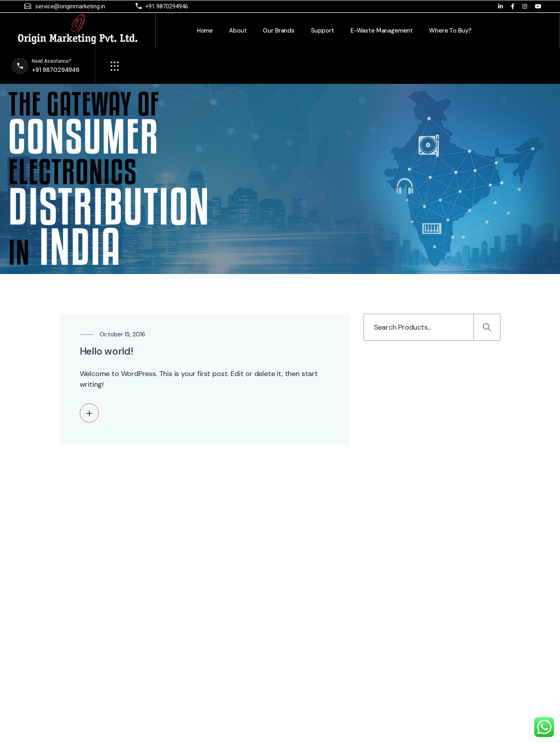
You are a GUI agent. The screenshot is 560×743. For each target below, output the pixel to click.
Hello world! (107, 351)
